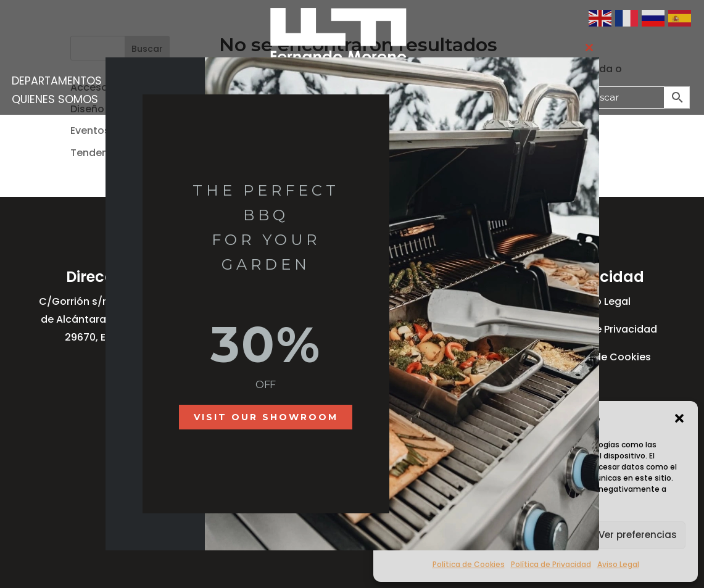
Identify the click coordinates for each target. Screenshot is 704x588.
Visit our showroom (266, 417)
